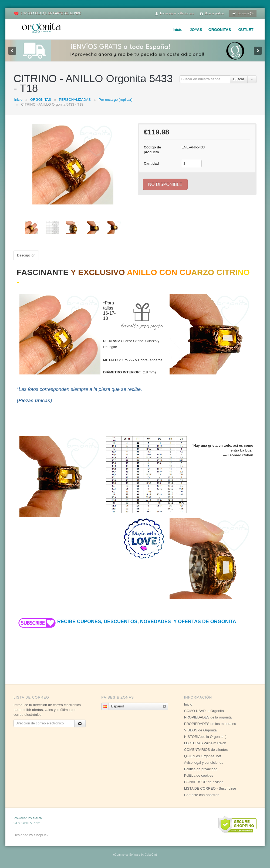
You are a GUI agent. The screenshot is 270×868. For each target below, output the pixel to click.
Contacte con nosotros (202, 795)
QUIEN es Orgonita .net (203, 756)
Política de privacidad (201, 769)
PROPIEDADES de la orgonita (208, 717)
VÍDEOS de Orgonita (200, 730)
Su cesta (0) (243, 14)
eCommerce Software (127, 855)
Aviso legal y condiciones (204, 763)
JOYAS (196, 30)
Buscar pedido (212, 14)
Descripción (26, 255)
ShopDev (41, 835)
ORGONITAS (220, 30)
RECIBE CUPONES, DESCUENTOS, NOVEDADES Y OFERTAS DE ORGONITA (126, 622)
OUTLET (246, 30)
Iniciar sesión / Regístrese (174, 14)
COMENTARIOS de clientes (206, 750)
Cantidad (151, 163)
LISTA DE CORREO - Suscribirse (210, 788)
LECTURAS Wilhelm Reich (205, 743)
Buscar (239, 79)
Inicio (178, 30)
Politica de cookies (199, 775)
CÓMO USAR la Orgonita (204, 711)
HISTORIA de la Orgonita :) (205, 737)
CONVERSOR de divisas (204, 782)
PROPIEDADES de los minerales (210, 724)
